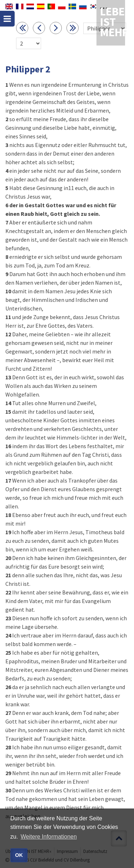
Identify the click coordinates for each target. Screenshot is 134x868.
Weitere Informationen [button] (49, 837)
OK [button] (19, 855)
